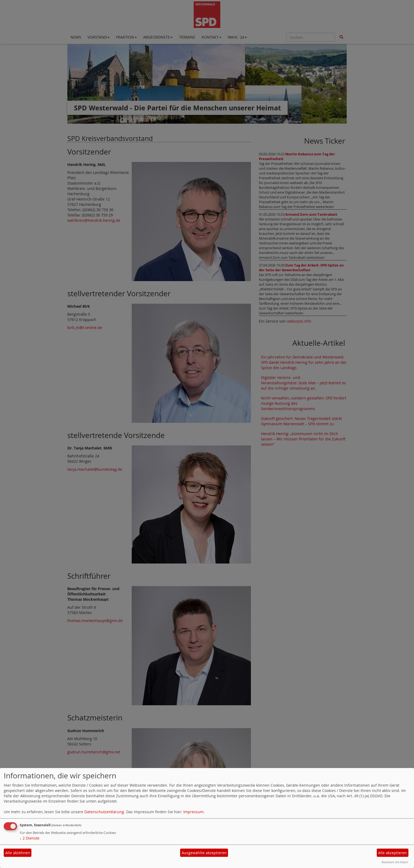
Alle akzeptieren (392, 853)
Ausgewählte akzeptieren (204, 853)
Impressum (193, 812)
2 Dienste (30, 838)
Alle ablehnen (18, 853)
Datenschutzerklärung (104, 812)
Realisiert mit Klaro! (395, 862)
